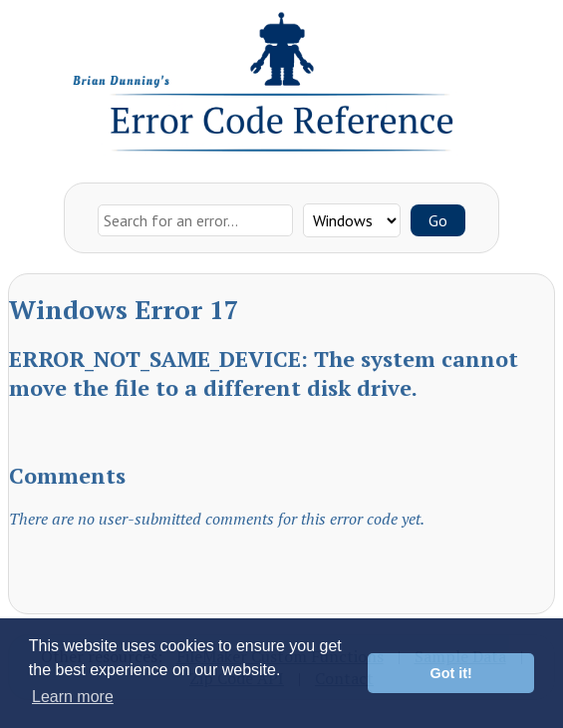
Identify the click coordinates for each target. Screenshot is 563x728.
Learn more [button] (73, 697)
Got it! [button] (451, 673)
